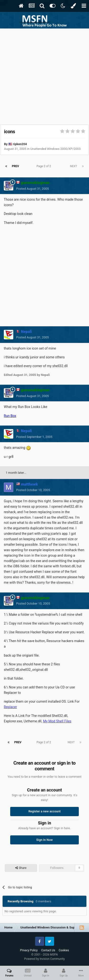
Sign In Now (44, 840)
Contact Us (48, 950)
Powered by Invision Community (44, 959)
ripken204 (20, 144)
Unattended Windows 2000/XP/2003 (56, 149)
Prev (15, 166)
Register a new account (45, 811)
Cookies (64, 950)
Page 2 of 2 (44, 166)
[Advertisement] (44, 75)
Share (21, 868)
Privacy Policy (29, 950)
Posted (33, 189)
